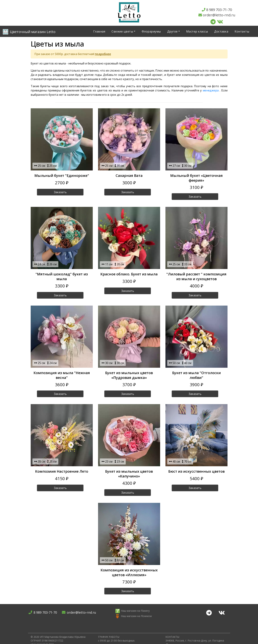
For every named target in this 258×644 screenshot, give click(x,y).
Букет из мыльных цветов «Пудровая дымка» (129, 375)
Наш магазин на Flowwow (136, 616)
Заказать (60, 192)
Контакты (242, 31)
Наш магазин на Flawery (135, 611)
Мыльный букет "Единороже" (62, 176)
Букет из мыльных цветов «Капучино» (129, 474)
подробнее (103, 54)
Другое (172, 31)
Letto (29, 32)
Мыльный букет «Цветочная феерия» (196, 178)
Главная (99, 31)
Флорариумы (151, 31)
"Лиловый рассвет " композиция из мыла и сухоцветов (196, 276)
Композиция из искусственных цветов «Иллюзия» (129, 572)
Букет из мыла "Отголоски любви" (196, 375)
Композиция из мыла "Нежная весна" (62, 375)
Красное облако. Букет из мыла (129, 274)
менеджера (211, 90)
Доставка (221, 31)
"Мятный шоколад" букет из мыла (62, 276)
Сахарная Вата (129, 176)
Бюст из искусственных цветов (196, 471)
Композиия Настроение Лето (62, 471)
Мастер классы (197, 31)
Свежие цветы (122, 31)
